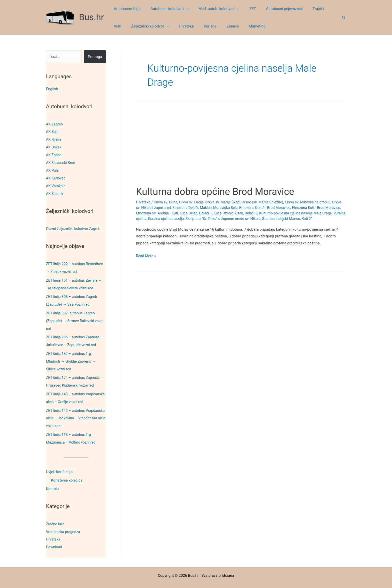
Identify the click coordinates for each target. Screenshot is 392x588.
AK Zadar (54, 154)
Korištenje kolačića (67, 472)
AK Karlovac (56, 176)
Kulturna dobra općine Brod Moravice (218, 192)
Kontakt (52, 481)
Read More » (146, 256)
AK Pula (52, 169)
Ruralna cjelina (160, 218)
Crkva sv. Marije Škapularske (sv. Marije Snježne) (248, 202)
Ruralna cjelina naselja (192, 218)
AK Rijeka (54, 139)
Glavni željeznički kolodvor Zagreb (74, 226)
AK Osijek (54, 146)
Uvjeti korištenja (59, 464)
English (52, 89)
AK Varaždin (56, 184)
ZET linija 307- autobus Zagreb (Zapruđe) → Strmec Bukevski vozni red (76, 317)
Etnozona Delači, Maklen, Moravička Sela (218, 207)
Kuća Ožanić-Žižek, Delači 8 (256, 213)
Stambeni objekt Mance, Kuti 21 (318, 218)
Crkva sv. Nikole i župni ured (159, 207)
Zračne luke (56, 516)
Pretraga (95, 57)
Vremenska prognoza (64, 523)
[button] (182, 9)
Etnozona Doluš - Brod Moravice (280, 207)
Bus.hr (91, 17)
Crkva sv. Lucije (193, 202)
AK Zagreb (55, 124)
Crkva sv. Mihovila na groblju (314, 202)
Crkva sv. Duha (166, 202)
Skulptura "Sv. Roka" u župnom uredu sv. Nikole (251, 218)
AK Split (52, 131)
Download (54, 538)
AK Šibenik (55, 191)
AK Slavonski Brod (61, 161)
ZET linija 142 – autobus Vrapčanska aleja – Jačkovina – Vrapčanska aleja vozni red (72, 411)
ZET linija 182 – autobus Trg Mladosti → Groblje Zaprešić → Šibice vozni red (72, 356)
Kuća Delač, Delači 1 (215, 213)
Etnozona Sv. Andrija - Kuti (175, 213)
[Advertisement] (241, 148)
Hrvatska (53, 531)
